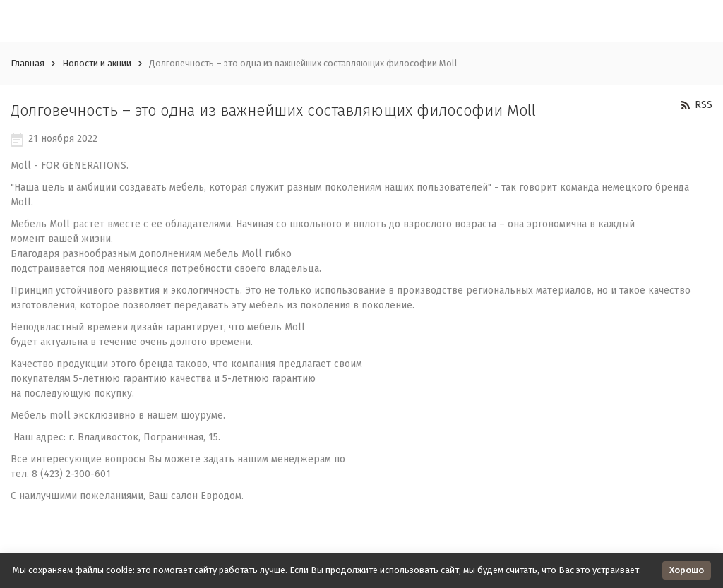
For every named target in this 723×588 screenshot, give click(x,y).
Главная (28, 63)
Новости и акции (97, 63)
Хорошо (687, 570)
